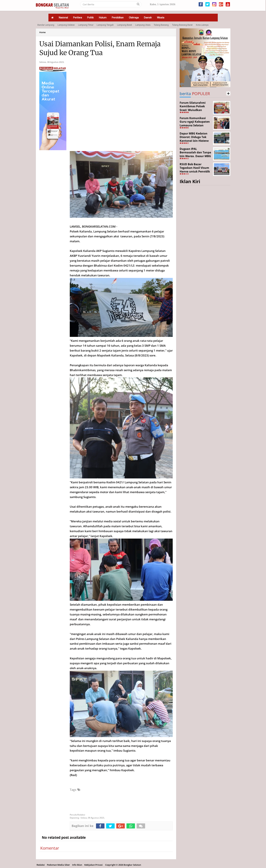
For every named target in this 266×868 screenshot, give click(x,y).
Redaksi (41, 865)
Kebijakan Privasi (93, 865)
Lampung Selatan (66, 25)
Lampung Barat (124, 25)
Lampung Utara (143, 25)
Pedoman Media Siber (58, 865)
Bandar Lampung (46, 25)
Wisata (161, 18)
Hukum (103, 18)
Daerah (148, 18)
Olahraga (134, 18)
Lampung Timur (86, 25)
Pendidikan (118, 18)
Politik (90, 18)
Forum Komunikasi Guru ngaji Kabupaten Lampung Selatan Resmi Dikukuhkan (195, 124)
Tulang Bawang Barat (182, 25)
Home (42, 32)
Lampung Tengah (105, 25)
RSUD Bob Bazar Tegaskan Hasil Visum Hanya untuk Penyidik (195, 168)
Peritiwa (78, 18)
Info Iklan (77, 865)
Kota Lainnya (202, 25)
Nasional (63, 18)
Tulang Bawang (161, 25)
